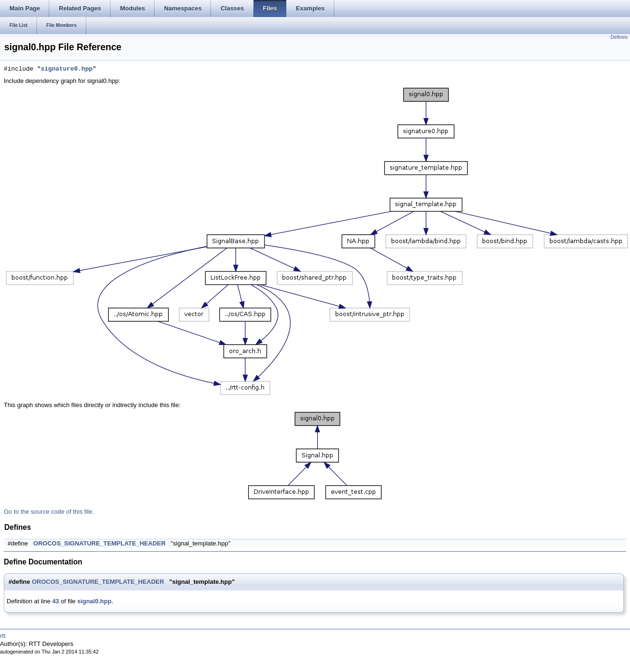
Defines (619, 37)
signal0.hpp (94, 601)
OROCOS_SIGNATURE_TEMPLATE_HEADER (99, 543)
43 (55, 601)
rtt (3, 636)
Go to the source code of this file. (49, 512)
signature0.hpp (67, 69)
